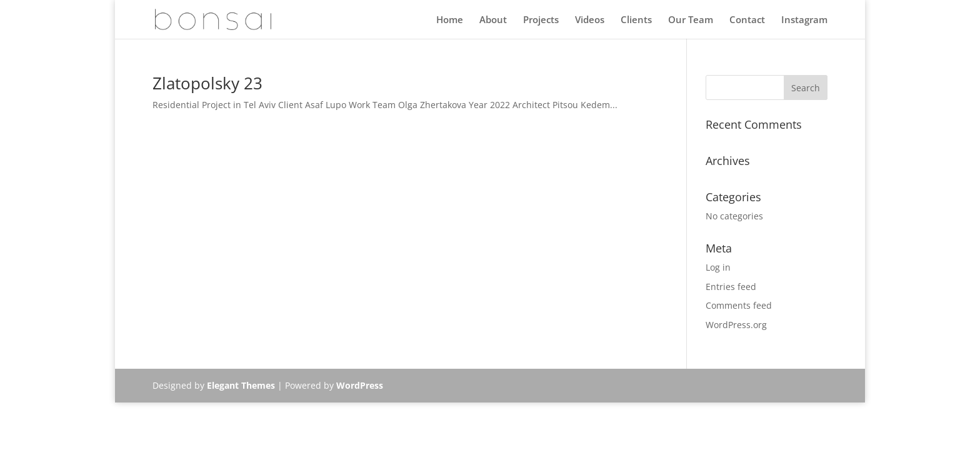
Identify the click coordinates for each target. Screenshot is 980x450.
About (493, 20)
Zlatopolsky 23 (207, 83)
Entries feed (731, 287)
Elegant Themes (241, 385)
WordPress (360, 385)
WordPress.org (736, 325)
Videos (590, 20)
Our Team (691, 20)
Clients (636, 20)
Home (450, 20)
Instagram (804, 20)
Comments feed (739, 305)
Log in (718, 267)
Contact (747, 20)
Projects (541, 20)
